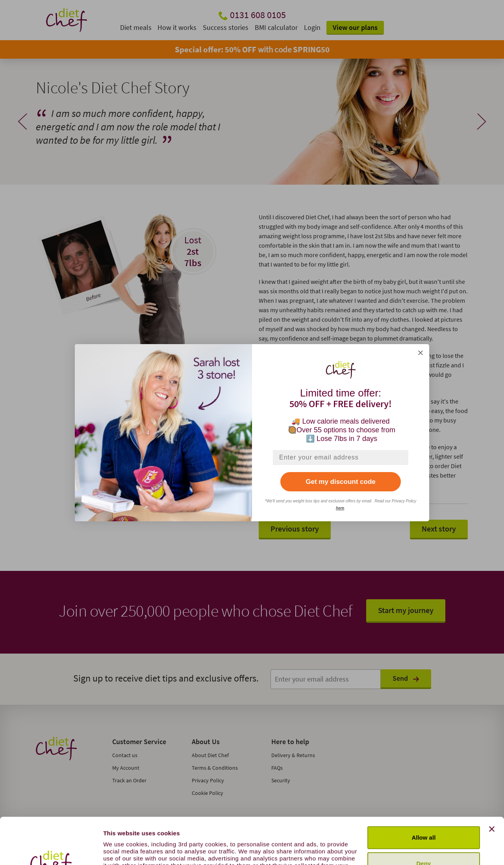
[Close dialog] (421, 353)
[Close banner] (492, 785)
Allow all (423, 794)
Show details (121, 849)
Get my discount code (341, 482)
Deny (424, 820)
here (340, 508)
